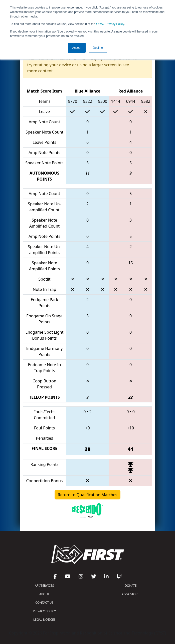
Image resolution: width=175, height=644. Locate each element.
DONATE (131, 586)
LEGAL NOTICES (44, 620)
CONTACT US (44, 603)
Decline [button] (98, 48)
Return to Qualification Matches (88, 495)
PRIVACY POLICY (44, 611)
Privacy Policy (110, 24)
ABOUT (44, 594)
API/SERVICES (44, 586)
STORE (131, 594)
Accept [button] (77, 48)
